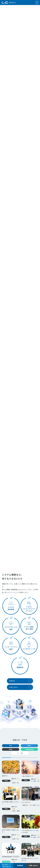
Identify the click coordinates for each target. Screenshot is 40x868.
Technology (29, 749)
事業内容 (21, 681)
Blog (11, 749)
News (29, 746)
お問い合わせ (21, 687)
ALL (11, 746)
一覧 (20, 753)
